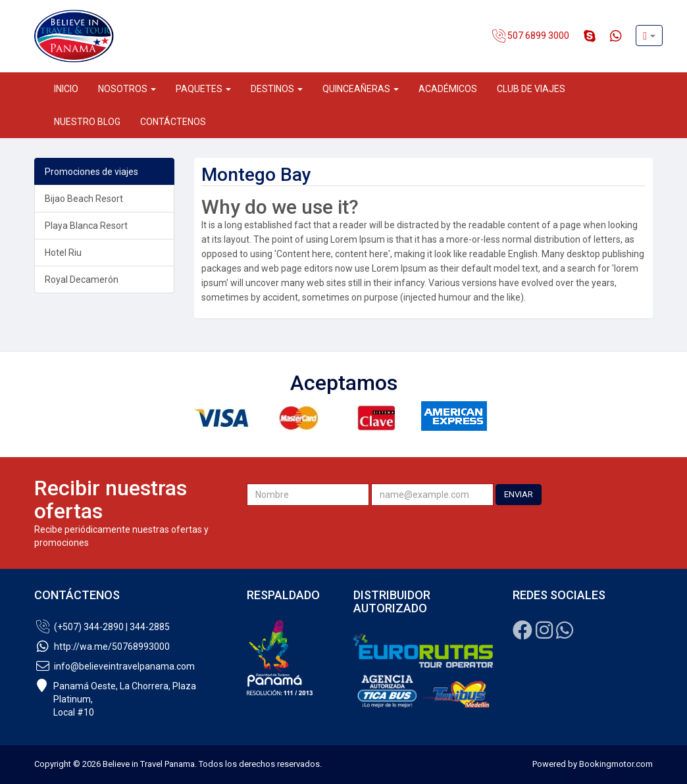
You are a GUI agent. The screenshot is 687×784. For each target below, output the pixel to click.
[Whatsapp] (565, 634)
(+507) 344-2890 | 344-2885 (102, 627)
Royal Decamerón (82, 280)
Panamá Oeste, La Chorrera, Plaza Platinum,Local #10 (115, 699)
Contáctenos (173, 122)
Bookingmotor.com (616, 764)
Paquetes (203, 89)
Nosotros (127, 89)
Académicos (448, 89)
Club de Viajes (531, 89)
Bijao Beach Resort (84, 199)
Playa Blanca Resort (86, 226)
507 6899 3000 (531, 36)
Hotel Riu (63, 253)
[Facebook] (522, 634)
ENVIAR (519, 494)
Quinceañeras (361, 89)
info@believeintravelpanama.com (114, 666)
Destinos (277, 89)
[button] (649, 36)
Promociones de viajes (91, 172)
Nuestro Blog (87, 122)
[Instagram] (544, 634)
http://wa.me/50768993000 (102, 647)
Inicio (66, 89)
